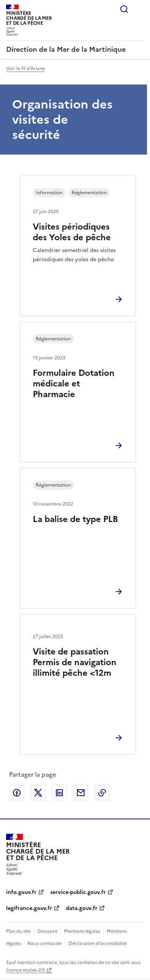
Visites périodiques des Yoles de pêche (72, 232)
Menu (139, 9)
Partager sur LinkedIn (59, 793)
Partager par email (81, 793)
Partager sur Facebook (17, 793)
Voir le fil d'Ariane (26, 69)
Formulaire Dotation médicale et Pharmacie (74, 384)
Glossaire (47, 931)
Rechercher (124, 9)
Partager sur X (38, 793)
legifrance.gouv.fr (29, 908)
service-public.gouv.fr (78, 892)
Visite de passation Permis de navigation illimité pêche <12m (75, 662)
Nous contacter (45, 943)
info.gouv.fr (21, 892)
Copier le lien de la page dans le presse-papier (102, 793)
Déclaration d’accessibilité (98, 943)
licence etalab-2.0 (25, 970)
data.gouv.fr (82, 908)
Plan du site (18, 931)
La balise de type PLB (75, 519)
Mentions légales (82, 931)
